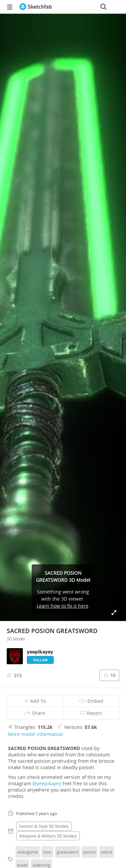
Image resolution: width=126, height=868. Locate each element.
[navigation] (10, 7)
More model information (36, 734)
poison (90, 852)
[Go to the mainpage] (36, 7)
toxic (47, 852)
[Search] (103, 7)
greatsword (68, 852)
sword (107, 852)
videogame (28, 852)
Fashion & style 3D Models (44, 826)
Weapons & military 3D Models (48, 836)
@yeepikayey (47, 783)
